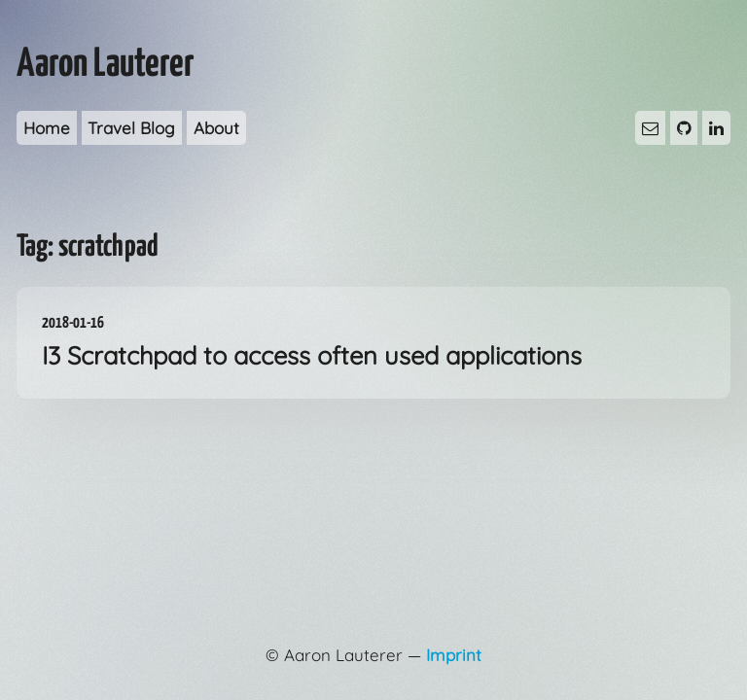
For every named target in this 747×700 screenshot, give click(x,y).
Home (47, 128)
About (216, 128)
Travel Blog (131, 128)
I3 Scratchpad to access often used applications (374, 341)
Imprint (454, 655)
